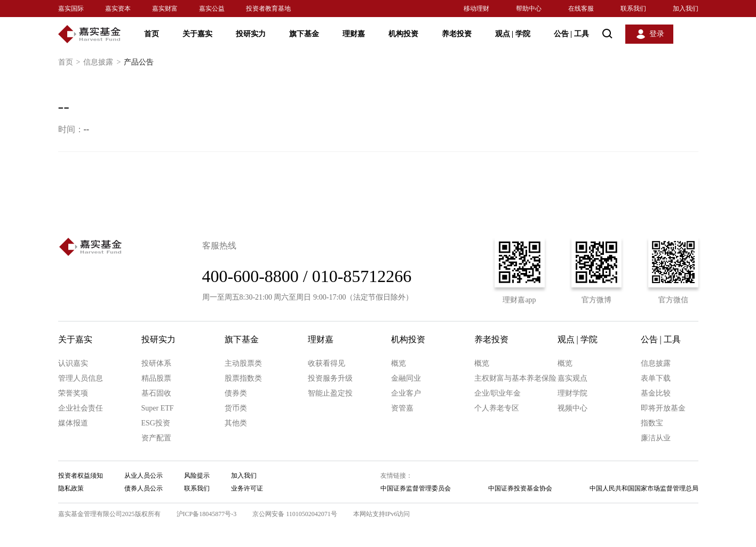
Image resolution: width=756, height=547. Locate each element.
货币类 (236, 408)
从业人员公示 (144, 476)
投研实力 (251, 34)
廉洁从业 (656, 438)
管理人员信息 (81, 378)
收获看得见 (327, 363)
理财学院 (572, 393)
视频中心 (572, 408)
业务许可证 (247, 488)
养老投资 (457, 34)
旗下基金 (304, 34)
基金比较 (656, 393)
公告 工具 (571, 34)
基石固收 (156, 393)
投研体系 (156, 363)
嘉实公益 (212, 9)
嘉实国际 (71, 9)
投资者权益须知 (81, 476)
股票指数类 (243, 378)
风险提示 (197, 476)
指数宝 (652, 423)
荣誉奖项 (73, 393)
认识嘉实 (73, 363)
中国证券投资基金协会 (520, 488)
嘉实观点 (572, 378)
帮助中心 (529, 9)
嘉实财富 (165, 9)
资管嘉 (402, 408)
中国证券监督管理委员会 (416, 488)
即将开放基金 (663, 408)
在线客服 (581, 9)
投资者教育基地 (268, 9)
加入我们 (686, 9)
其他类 (236, 423)
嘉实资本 (118, 9)
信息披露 (104, 62)
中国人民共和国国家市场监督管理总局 (644, 488)
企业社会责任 (81, 408)
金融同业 (406, 378)
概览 (399, 363)
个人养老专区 (497, 408)
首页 (152, 34)
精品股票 (156, 378)
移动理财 (476, 9)
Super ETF (158, 408)
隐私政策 (71, 488)
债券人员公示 (144, 488)
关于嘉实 (197, 34)
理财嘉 (354, 34)
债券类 (236, 393)
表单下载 (656, 378)
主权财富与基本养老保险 (515, 378)
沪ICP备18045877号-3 (207, 514)
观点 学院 (513, 34)
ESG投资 (156, 423)
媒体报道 (73, 423)
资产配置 (156, 438)
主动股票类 (243, 363)
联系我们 (633, 9)
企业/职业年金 (498, 393)
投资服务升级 (330, 378)
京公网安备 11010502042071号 (295, 514)
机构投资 (403, 34)
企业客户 (406, 393)
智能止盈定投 (330, 393)
